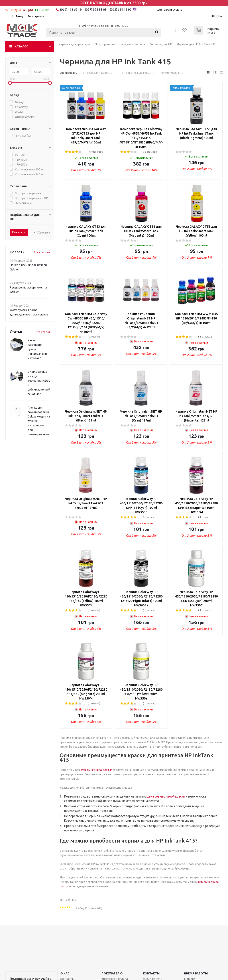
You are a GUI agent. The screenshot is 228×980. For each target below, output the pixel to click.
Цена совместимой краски (166, 796)
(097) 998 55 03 (96, 10)
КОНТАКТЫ (151, 973)
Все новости (42, 252)
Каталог (21, 46)
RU (213, 16)
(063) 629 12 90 (123, 9)
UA (220, 16)
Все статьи (43, 332)
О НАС (65, 973)
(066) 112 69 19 (71, 10)
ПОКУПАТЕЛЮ (112, 973)
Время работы (196, 973)
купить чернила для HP (96, 770)
